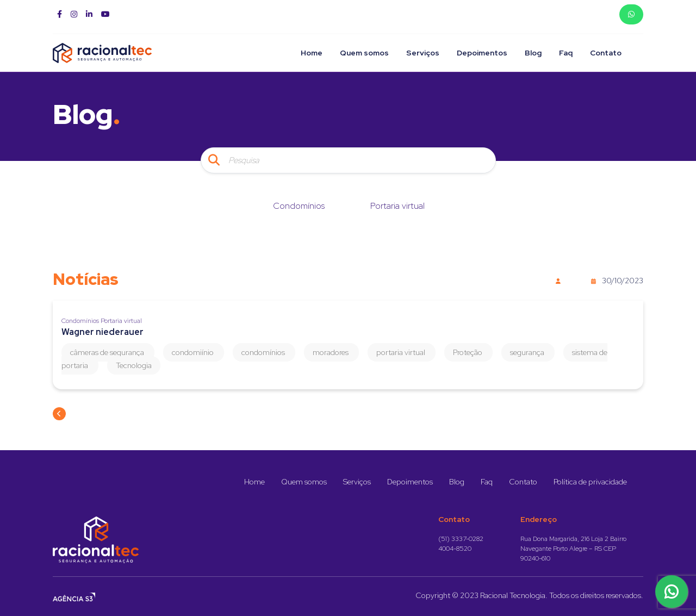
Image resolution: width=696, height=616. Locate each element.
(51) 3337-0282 (461, 539)
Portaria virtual (397, 206)
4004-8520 (455, 549)
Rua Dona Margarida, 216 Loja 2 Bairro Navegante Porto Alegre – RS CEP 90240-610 (573, 549)
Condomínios (299, 206)
